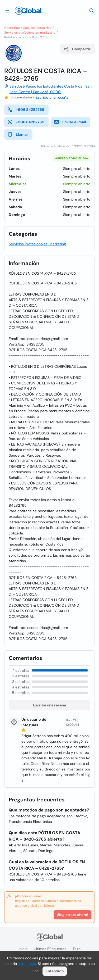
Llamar (18, 134)
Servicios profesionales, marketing (30, 33)
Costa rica (12, 28)
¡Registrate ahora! (72, 915)
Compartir (77, 49)
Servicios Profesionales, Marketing (37, 244)
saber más (27, 964)
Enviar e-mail (70, 122)
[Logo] (28, 11)
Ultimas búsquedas (50, 949)
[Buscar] (92, 10)
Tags (77, 949)
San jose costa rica (37, 28)
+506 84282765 (26, 110)
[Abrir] (7, 10)
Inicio (23, 949)
